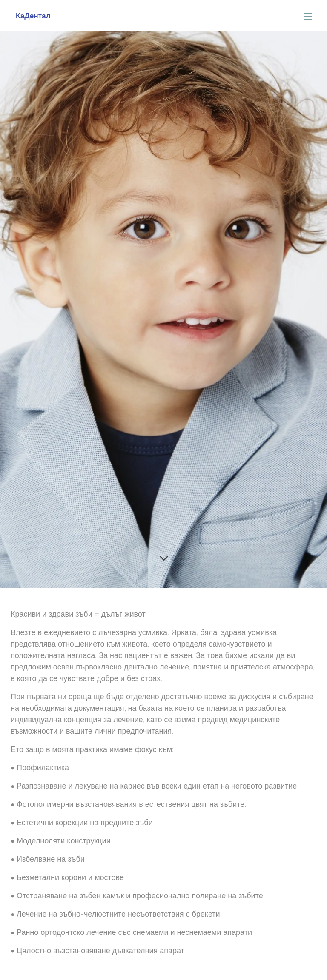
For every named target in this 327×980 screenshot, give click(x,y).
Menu (308, 16)
